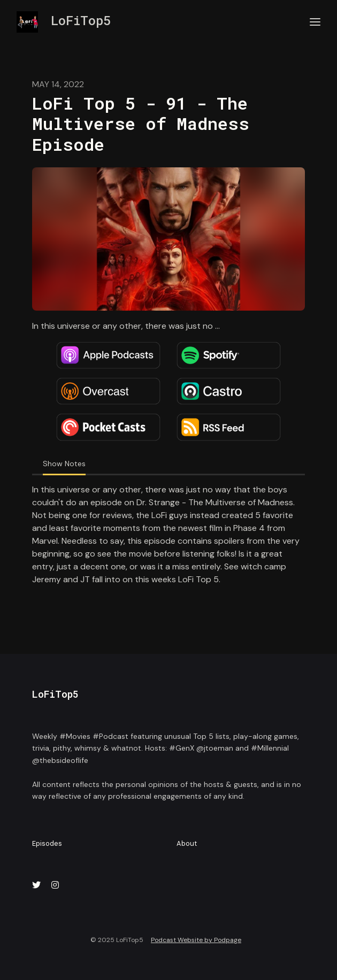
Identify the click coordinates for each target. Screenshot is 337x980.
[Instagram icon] (55, 885)
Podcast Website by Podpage (196, 940)
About (187, 843)
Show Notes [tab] (64, 464)
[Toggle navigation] (315, 22)
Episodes (47, 843)
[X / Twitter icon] (36, 885)
